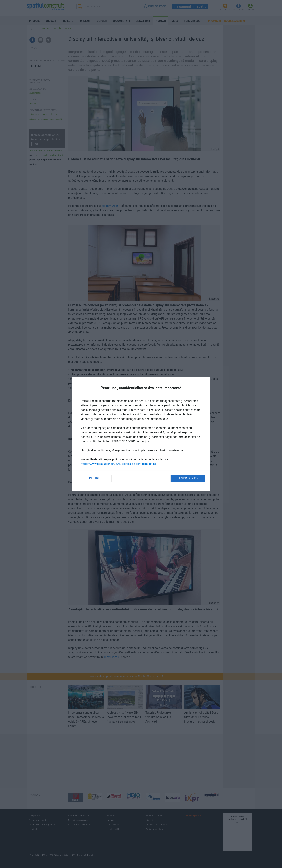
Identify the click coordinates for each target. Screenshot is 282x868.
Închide (94, 478)
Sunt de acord (188, 478)
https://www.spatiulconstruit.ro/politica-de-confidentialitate (119, 464)
